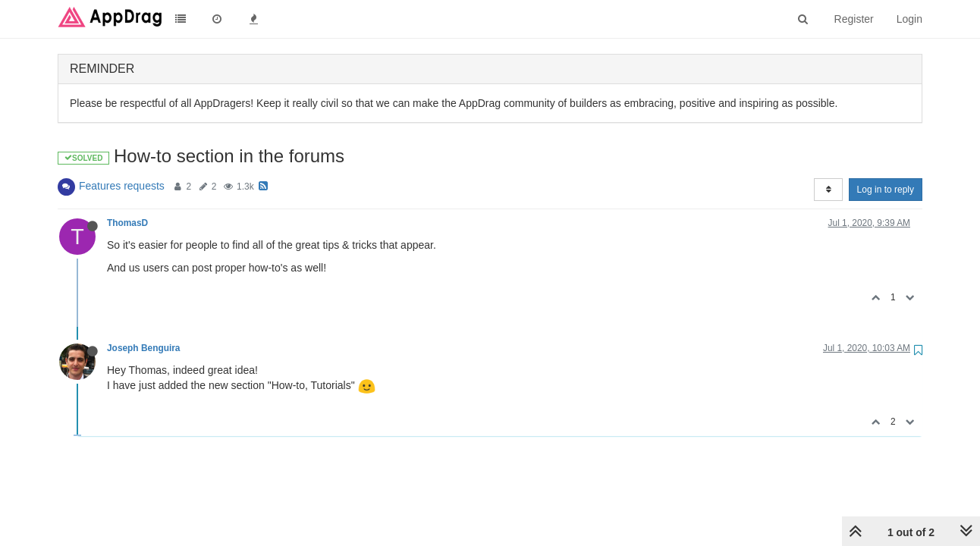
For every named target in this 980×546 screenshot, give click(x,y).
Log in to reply (886, 190)
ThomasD (127, 223)
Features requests (122, 186)
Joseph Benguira (143, 348)
